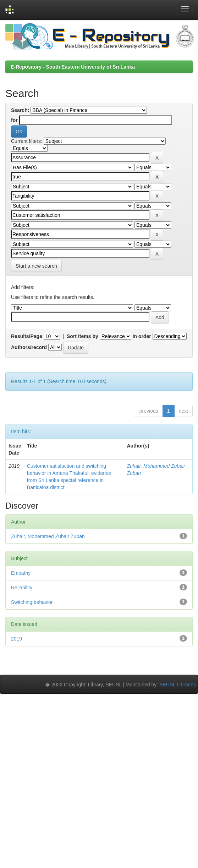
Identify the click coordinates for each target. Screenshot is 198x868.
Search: (20, 110)
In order (142, 336)
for (14, 120)
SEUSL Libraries (178, 685)
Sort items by (82, 336)
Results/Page (27, 336)
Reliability (22, 588)
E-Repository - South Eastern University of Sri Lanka (73, 67)
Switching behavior (32, 602)
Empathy (21, 573)
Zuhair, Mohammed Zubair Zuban (48, 536)
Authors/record (29, 347)
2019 (16, 639)
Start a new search (36, 266)
